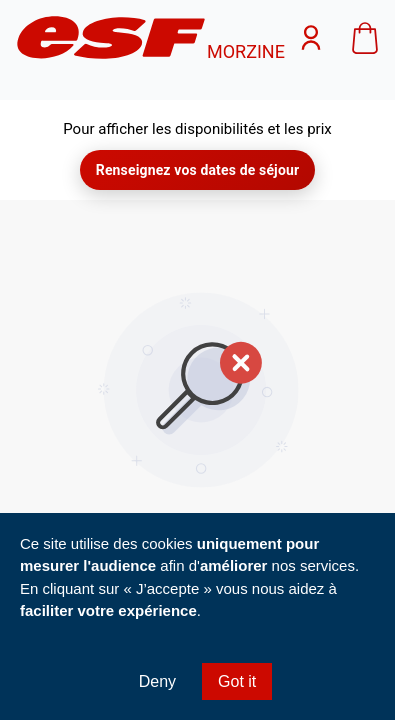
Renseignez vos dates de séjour (197, 170)
